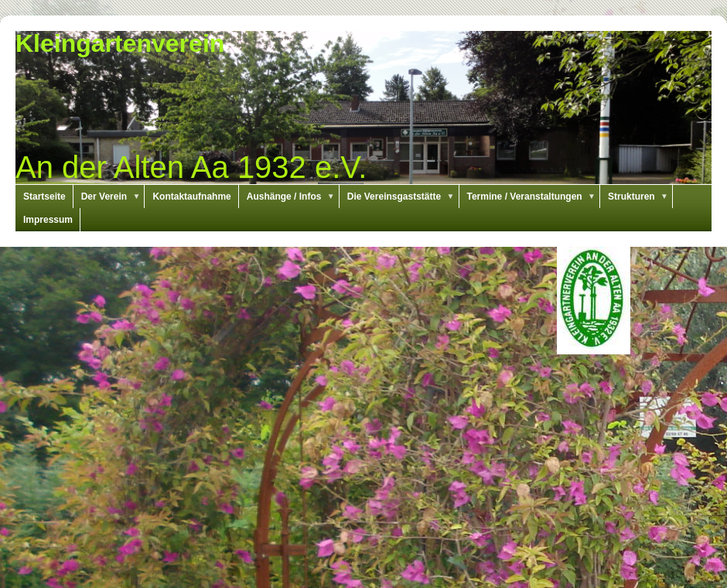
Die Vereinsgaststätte (403, 197)
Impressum (48, 220)
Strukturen (640, 197)
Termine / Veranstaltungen (534, 197)
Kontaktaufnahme (191, 197)
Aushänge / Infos (293, 197)
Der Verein (113, 197)
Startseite (44, 197)
